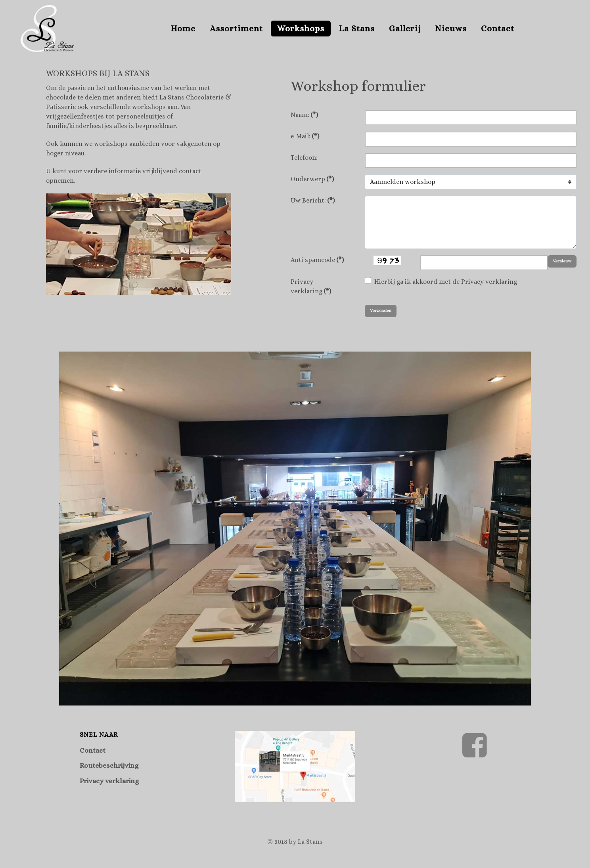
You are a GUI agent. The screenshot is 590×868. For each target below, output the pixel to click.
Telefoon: (304, 158)
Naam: (304, 115)
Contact (93, 750)
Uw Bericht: (313, 200)
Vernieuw (562, 261)
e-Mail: (305, 136)
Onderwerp (312, 179)
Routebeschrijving (109, 765)
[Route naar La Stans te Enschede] (295, 765)
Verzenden (381, 311)
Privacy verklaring (311, 286)
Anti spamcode (317, 260)
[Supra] (47, 27)
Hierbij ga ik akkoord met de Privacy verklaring (446, 282)
